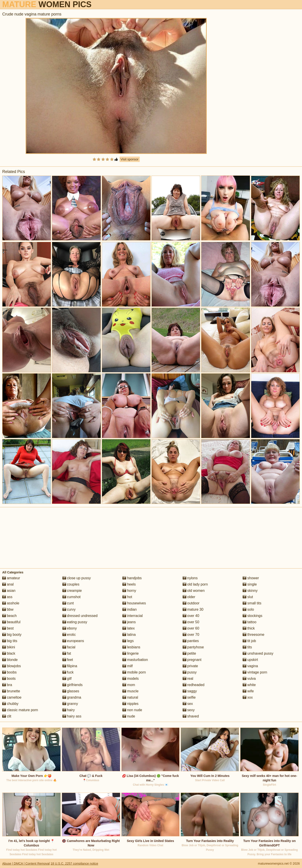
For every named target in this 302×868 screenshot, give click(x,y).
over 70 (191, 635)
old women (194, 591)
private (190, 666)
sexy (189, 710)
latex (129, 628)
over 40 (191, 616)
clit (7, 716)
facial (69, 647)
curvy (69, 609)
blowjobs (12, 666)
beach (9, 616)
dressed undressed (80, 616)
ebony (70, 628)
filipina (70, 666)
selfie (189, 697)
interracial (133, 616)
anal (8, 584)
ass (7, 597)
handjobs (132, 578)
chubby (10, 704)
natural (130, 697)
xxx (248, 697)
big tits (10, 641)
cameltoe (12, 697)
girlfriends (73, 685)
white (249, 685)
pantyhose (193, 647)
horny (129, 591)
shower (251, 578)
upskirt (250, 660)
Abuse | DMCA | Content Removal (26, 864)
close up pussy (77, 578)
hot (127, 597)
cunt (68, 603)
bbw (8, 609)
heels (129, 584)
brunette (11, 691)
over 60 (191, 628)
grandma (72, 697)
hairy (69, 710)
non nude (132, 710)
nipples (130, 704)
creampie (72, 591)
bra (7, 685)
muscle (130, 691)
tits (247, 647)
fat (67, 653)
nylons (190, 578)
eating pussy (75, 622)
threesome (253, 635)
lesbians (131, 647)
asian (9, 591)
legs (128, 641)
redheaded (194, 685)
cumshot (72, 597)
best (8, 628)
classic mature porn (20, 710)
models (131, 679)
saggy (190, 691)
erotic (69, 635)
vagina (250, 666)
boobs (9, 672)
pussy (190, 672)
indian (130, 609)
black (9, 653)
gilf (67, 679)
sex (188, 704)
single (250, 584)
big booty (12, 635)
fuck (68, 672)
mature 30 (193, 609)
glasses (71, 691)
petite (189, 653)
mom (129, 685)
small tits (252, 603)
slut (248, 597)
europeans (73, 641)
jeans (129, 622)
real (188, 679)
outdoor (191, 603)
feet (68, 660)
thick (249, 628)
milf (128, 666)
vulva (249, 679)
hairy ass (72, 716)
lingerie (131, 653)
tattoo (249, 622)
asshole (11, 603)
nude (129, 716)
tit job (249, 641)
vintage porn (255, 672)
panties (191, 641)
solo (248, 609)
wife (248, 691)
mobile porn (134, 672)
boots (9, 679)
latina (129, 635)
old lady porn (195, 584)
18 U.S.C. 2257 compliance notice (74, 864)
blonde (10, 660)
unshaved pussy (258, 653)
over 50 (191, 622)
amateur (11, 578)
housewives (134, 603)
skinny (250, 591)
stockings (252, 616)
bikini (9, 647)
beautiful (11, 622)
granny (70, 704)
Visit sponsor (130, 159)
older (189, 597)
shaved (191, 716)
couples (71, 584)
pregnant (192, 660)
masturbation (135, 660)
